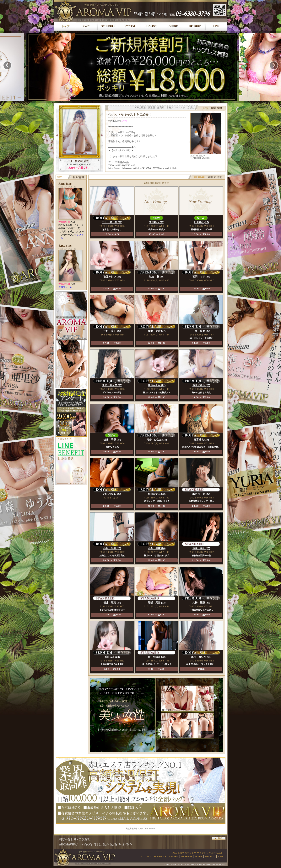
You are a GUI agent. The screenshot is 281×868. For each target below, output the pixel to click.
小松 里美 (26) (112, 548)
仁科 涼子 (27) (112, 331)
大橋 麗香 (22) (201, 603)
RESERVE (187, 857)
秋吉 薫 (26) (157, 277)
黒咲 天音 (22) (157, 603)
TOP (140, 857)
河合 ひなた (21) (157, 440)
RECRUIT (210, 857)
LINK (221, 857)
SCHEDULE (160, 857)
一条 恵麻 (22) (201, 331)
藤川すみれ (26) (201, 385)
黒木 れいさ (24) (201, 657)
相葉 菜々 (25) (201, 548)
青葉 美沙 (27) (157, 331)
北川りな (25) (201, 222)
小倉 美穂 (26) (157, 548)
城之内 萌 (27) (201, 494)
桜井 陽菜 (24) (112, 603)
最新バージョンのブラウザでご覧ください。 (166, 140)
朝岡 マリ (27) (201, 277)
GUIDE (199, 857)
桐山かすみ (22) (157, 494)
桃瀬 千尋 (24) (112, 440)
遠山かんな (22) (157, 385)
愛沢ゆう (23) (157, 222)
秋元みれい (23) (112, 277)
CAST (148, 857)
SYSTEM (174, 857)
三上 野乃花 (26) (112, 222)
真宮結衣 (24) (201, 440)
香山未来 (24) (112, 657)
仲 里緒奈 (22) (157, 657)
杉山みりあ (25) (112, 494)
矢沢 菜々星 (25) (112, 385)
